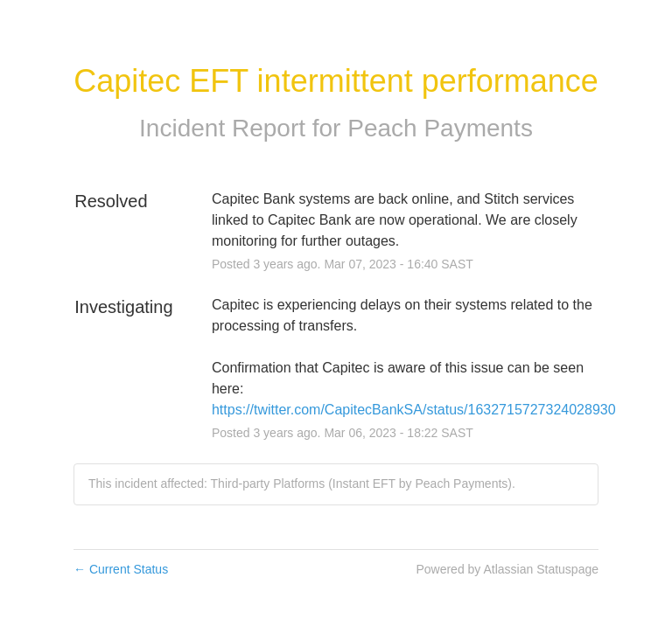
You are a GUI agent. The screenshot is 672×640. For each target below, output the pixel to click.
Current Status (121, 569)
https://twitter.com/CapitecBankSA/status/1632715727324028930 (414, 410)
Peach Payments (440, 128)
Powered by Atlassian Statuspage (507, 569)
